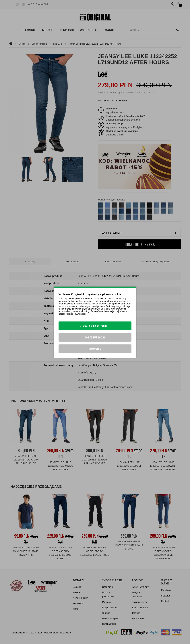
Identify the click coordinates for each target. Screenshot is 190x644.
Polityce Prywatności (75, 314)
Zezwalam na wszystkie (95, 326)
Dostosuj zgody (95, 337)
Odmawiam (95, 349)
